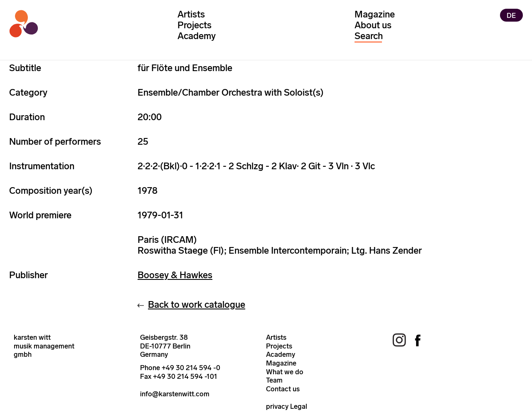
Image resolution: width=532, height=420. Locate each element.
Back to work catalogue (197, 305)
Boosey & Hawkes (175, 275)
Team (274, 380)
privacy (277, 406)
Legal (299, 406)
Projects (195, 25)
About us (373, 25)
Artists (191, 14)
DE (511, 15)
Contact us (283, 389)
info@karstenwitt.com (175, 394)
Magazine (375, 14)
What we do (285, 372)
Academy (197, 36)
